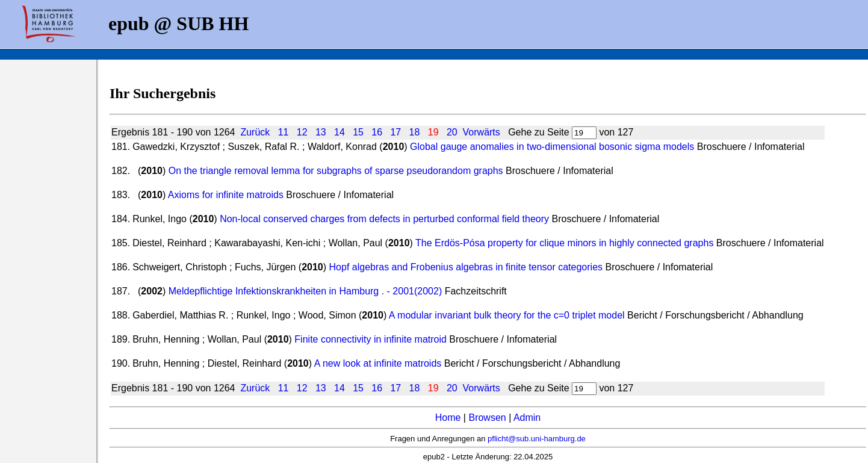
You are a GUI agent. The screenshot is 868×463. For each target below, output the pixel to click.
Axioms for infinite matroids (226, 195)
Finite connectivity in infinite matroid (370, 339)
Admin (527, 418)
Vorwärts (482, 132)
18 (415, 132)
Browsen (487, 418)
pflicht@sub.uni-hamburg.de (537, 439)
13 (321, 132)
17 (395, 132)
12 (302, 132)
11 (284, 132)
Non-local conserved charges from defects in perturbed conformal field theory (384, 219)
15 (358, 132)
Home (448, 418)
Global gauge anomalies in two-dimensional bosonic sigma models (552, 147)
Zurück (255, 132)
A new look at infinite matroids (378, 363)
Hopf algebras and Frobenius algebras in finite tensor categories (466, 267)
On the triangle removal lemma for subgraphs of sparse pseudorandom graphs (336, 171)
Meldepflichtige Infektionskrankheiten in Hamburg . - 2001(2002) (305, 291)
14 (339, 132)
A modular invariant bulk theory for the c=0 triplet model (507, 315)
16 (377, 132)
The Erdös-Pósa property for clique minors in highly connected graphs (564, 243)
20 (452, 132)
